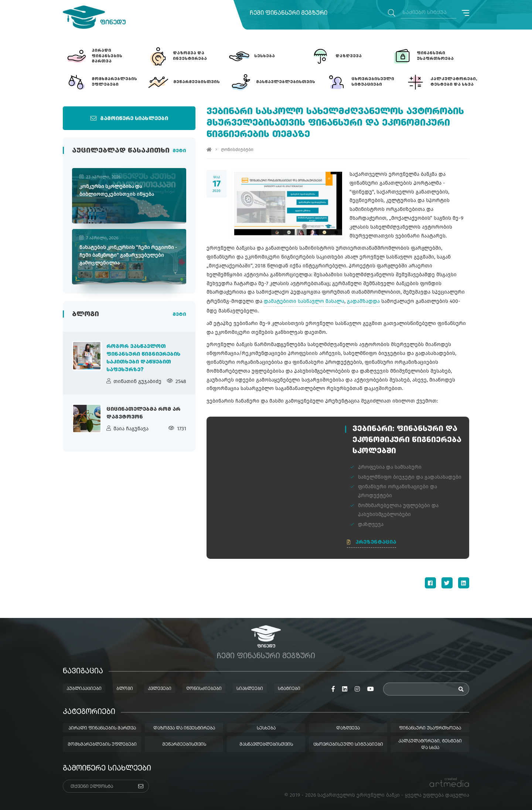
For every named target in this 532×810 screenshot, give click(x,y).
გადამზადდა (363, 301)
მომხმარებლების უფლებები (102, 745)
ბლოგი (125, 689)
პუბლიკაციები (84, 689)
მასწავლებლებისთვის (266, 745)
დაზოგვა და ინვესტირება (184, 728)
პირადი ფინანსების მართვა (102, 728)
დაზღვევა (348, 728)
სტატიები (289, 689)
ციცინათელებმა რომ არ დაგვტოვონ (143, 413)
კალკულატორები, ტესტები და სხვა (430, 745)
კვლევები (160, 689)
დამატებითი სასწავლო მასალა (304, 301)
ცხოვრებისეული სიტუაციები (348, 745)
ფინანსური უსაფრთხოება (430, 728)
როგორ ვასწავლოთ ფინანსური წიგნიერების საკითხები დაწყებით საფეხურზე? (143, 358)
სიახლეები (250, 689)
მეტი (179, 151)
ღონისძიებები (237, 150)
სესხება (266, 728)
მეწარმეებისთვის (184, 745)
